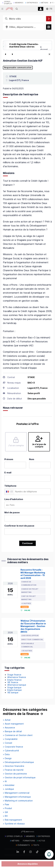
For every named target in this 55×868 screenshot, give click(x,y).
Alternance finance (17, 677)
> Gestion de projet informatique (19, 778)
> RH (5, 816)
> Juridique (8, 789)
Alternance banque (17, 685)
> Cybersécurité (11, 751)
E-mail (8, 473)
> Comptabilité (10, 739)
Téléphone (10, 486)
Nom (32, 459)
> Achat (7, 720)
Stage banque (14, 687)
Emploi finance (14, 680)
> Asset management (13, 724)
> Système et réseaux (14, 824)
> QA (5, 812)
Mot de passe (12, 512)
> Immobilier (9, 785)
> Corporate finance (13, 747)
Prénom (9, 459)
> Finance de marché (13, 770)
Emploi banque (15, 690)
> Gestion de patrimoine (15, 774)
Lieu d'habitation (14, 499)
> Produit (7, 808)
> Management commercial (16, 793)
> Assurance (9, 728)
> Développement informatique (18, 762)
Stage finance (14, 675)
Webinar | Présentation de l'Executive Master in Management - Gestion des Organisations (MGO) (33, 626)
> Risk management (12, 820)
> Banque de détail (12, 731)
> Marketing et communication (18, 801)
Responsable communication (18, 68)
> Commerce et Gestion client (18, 735)
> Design (7, 758)
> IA (5, 781)
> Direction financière (14, 766)
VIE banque (13, 692)
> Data (6, 754)
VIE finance (13, 682)
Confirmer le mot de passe (19, 526)
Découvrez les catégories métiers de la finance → (25, 712)
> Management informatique (17, 797)
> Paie (6, 805)
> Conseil (7, 743)
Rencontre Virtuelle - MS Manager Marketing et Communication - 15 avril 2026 (33, 574)
